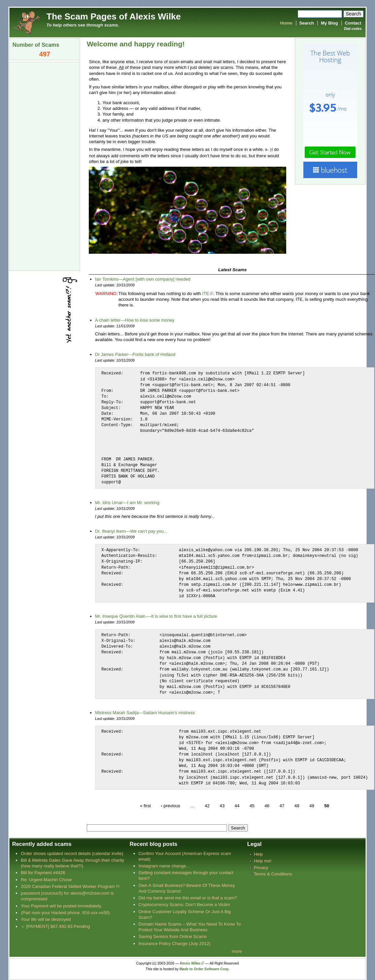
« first (145, 805)
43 (222, 805)
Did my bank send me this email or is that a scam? (188, 897)
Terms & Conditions (273, 874)
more (237, 951)
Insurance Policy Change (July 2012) (175, 943)
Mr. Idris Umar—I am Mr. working (127, 502)
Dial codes (353, 29)
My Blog (329, 23)
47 (282, 805)
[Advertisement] (45, 166)
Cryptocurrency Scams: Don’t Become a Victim (184, 904)
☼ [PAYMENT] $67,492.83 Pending (55, 926)
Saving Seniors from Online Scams (173, 936)
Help (258, 854)
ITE (205, 293)
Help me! (263, 861)
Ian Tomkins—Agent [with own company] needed (143, 279)
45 (252, 805)
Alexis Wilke (190, 963)
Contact (353, 23)
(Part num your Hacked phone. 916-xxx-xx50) (65, 912)
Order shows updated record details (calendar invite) (72, 853)
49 (312, 805)
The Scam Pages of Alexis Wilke (114, 16)
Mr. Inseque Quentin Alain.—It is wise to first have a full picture (156, 616)
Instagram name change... (164, 866)
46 (267, 805)
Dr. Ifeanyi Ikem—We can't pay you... (131, 531)
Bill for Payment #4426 (43, 872)
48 (297, 805)
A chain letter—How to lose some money (135, 320)
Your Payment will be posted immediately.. (62, 906)
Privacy (261, 867)
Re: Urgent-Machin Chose (46, 879)
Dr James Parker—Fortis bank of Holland (135, 354)
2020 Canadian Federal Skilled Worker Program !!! (70, 886)
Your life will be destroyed (46, 919)
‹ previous (171, 805)
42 (207, 805)
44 (237, 805)
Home (286, 23)
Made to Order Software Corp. (205, 969)
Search (307, 23)
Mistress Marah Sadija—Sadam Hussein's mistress (145, 712)
